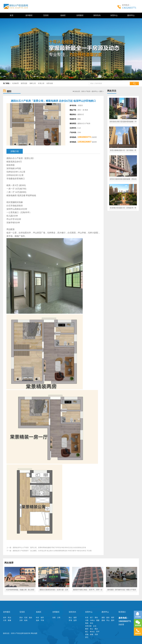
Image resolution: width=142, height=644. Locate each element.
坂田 (42, 618)
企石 (95, 626)
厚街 (96, 618)
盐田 (75, 620)
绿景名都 (50, 83)
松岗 (26, 620)
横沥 (87, 629)
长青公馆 (41, 83)
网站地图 (34, 633)
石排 (96, 634)
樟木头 (92, 632)
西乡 (21, 618)
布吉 (37, 618)
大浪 (5, 620)
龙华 (5, 618)
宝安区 (46, 15)
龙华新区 (29, 15)
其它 (87, 637)
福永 (31, 618)
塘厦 (98, 620)
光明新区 (80, 15)
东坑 (91, 623)
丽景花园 (24, 83)
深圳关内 (97, 15)
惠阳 (101, 91)
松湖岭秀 (16, 83)
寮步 (96, 629)
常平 (98, 632)
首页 (12, 15)
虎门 (91, 618)
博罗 (113, 618)
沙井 (21, 620)
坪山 (108, 620)
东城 (87, 634)
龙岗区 (63, 15)
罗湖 (70, 620)
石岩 (26, 618)
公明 (59, 618)
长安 (87, 618)
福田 (75, 618)
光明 (54, 618)
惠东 (108, 618)
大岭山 (92, 620)
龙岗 (37, 620)
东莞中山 (114, 15)
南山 (70, 618)
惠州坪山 (131, 15)
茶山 (91, 629)
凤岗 (87, 623)
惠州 (113, 620)
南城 (91, 634)
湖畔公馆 (33, 83)
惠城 (103, 620)
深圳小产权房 (86, 91)
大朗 (87, 620)
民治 (9, 618)
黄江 (87, 632)
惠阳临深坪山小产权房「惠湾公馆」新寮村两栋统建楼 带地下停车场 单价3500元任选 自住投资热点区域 (49, 547)
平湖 (42, 620)
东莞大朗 (88, 626)
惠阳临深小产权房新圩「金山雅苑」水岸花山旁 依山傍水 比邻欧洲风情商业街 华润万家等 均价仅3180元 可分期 (52, 551)
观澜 (9, 620)
